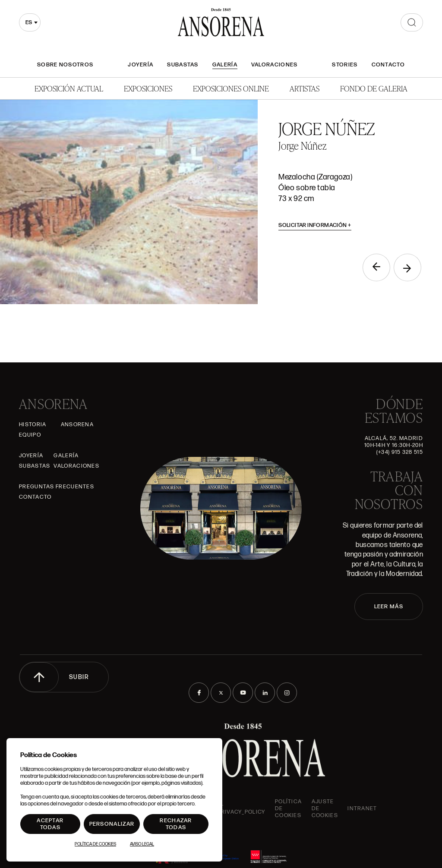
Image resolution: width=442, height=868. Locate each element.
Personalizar (112, 824)
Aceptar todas (50, 824)
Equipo (30, 435)
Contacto (388, 65)
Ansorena (77, 425)
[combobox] (30, 22)
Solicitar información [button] (315, 225)
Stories (345, 65)
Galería (225, 65)
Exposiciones (148, 88)
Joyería (140, 65)
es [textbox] (29, 22)
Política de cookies (288, 808)
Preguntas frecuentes (57, 487)
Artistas (305, 88)
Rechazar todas (176, 824)
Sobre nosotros (65, 65)
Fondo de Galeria (374, 88)
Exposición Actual (69, 88)
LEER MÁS (389, 607)
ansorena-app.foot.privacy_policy (227, 808)
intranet (362, 808)
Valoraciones (275, 65)
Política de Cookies (95, 844)
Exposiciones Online (231, 88)
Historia (33, 425)
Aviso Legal (142, 844)
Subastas (183, 65)
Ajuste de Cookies (325, 808)
